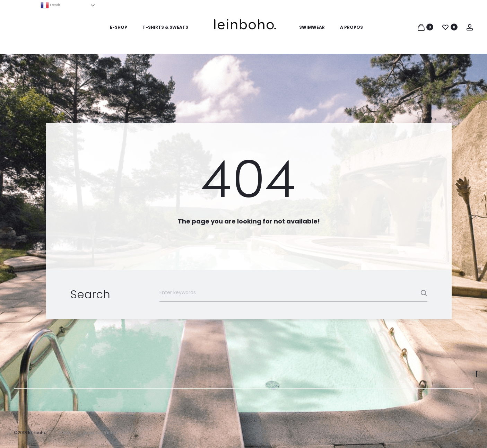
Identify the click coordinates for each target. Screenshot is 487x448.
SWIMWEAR (312, 27)
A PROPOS (351, 27)
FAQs (66, 433)
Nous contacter (100, 433)
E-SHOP (119, 27)
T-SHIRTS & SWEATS (165, 27)
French (50, 5)
